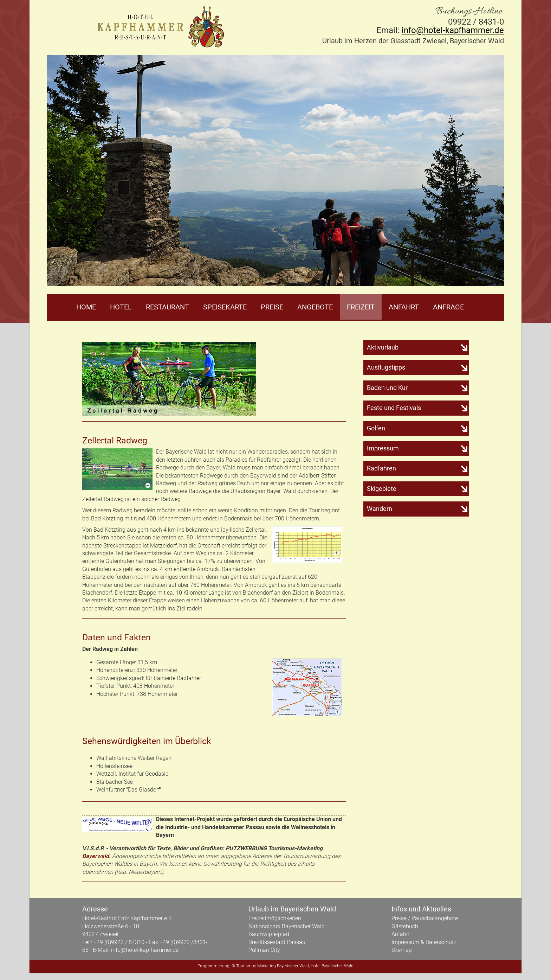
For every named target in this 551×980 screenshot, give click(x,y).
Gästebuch (405, 926)
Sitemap (402, 950)
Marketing (267, 966)
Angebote (315, 307)
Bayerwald (96, 856)
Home (86, 307)
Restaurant (167, 307)
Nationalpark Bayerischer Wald (287, 926)
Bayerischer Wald (293, 966)
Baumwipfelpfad (269, 934)
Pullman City (264, 950)
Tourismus (246, 966)
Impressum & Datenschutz (424, 942)
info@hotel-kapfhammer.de (453, 30)
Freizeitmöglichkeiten (275, 918)
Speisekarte (225, 307)
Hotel (121, 307)
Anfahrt (404, 307)
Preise (272, 307)
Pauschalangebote (435, 918)
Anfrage (448, 307)
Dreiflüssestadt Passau (277, 942)
